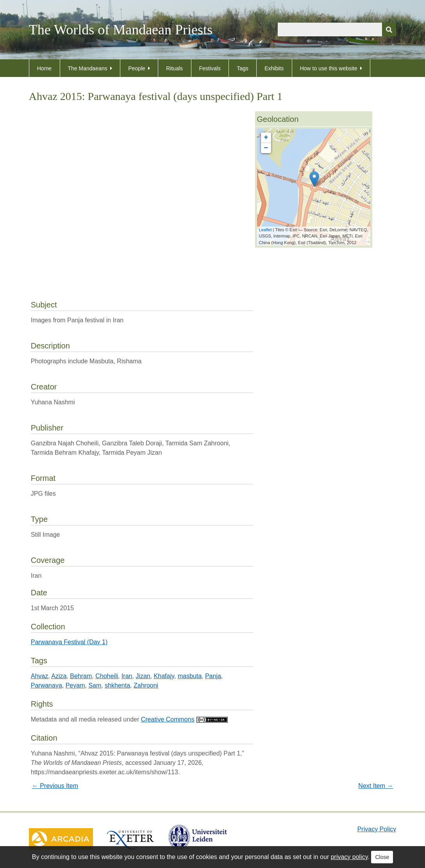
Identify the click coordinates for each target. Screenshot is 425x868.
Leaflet (265, 230)
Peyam (75, 685)
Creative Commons (184, 719)
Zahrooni (146, 685)
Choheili (107, 676)
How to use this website (329, 68)
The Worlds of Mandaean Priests (121, 30)
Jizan (143, 676)
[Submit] (389, 29)
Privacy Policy (377, 829)
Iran (127, 676)
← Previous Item (55, 786)
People (137, 68)
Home (44, 68)
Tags (243, 68)
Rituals (174, 68)
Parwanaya (46, 685)
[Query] (337, 29)
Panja (213, 676)
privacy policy (349, 857)
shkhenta (117, 685)
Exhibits (274, 68)
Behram (81, 676)
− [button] (266, 148)
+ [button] (266, 138)
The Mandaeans (88, 68)
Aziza (59, 676)
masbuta (190, 676)
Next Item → (376, 786)
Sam (95, 685)
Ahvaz (39, 676)
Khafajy (164, 676)
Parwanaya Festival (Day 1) (69, 642)
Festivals (210, 68)
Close (382, 857)
